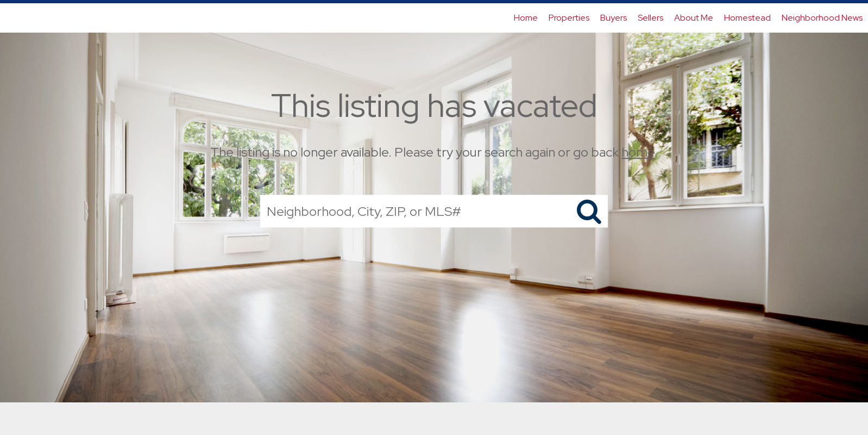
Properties (569, 18)
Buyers (614, 18)
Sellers (650, 18)
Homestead (747, 18)
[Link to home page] (14, 18)
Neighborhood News (822, 18)
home (638, 152)
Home (526, 18)
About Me (694, 18)
